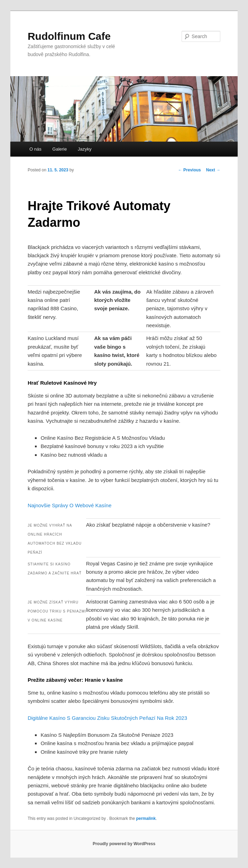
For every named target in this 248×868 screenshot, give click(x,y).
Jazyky (85, 149)
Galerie (59, 149)
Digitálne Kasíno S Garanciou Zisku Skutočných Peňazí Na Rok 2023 (107, 718)
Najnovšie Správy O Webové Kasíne (70, 505)
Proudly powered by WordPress (124, 844)
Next (213, 170)
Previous (190, 170)
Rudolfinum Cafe (69, 36)
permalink (146, 818)
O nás (35, 149)
